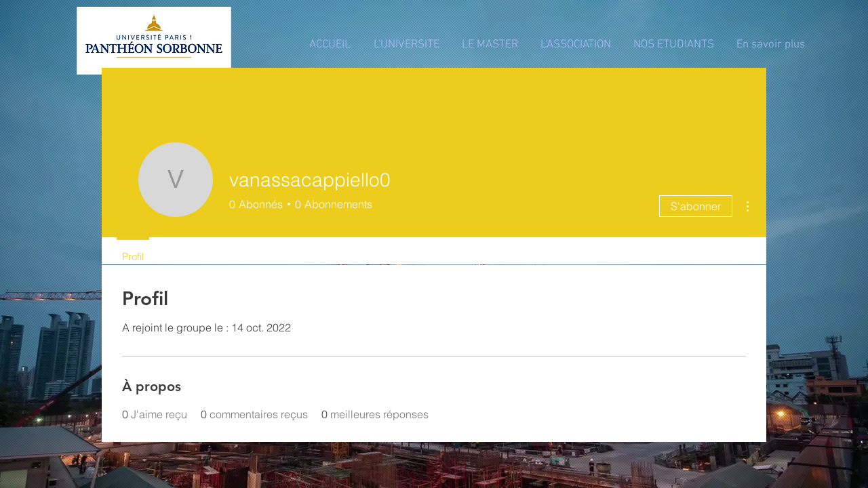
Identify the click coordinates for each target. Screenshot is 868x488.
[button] (406, 45)
